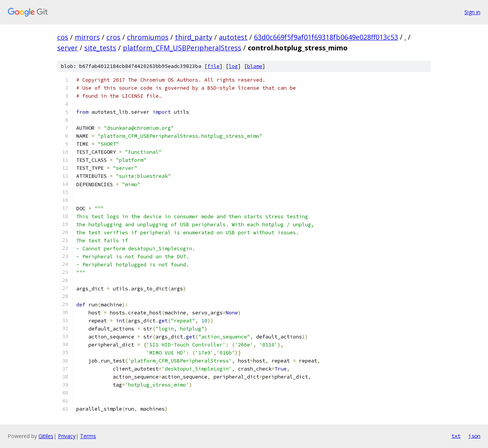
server (67, 48)
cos (63, 37)
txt (456, 436)
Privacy (67, 436)
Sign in (472, 12)
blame (255, 66)
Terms (88, 436)
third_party (194, 37)
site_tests (100, 48)
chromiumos (148, 37)
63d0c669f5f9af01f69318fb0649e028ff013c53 (326, 37)
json (474, 436)
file (213, 66)
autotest (233, 37)
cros (113, 37)
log (233, 66)
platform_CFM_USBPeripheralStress (182, 48)
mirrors (87, 37)
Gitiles (46, 436)
